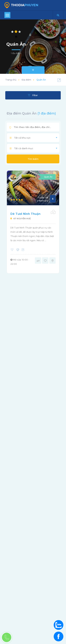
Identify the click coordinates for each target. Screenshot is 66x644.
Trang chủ (11, 80)
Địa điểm (26, 80)
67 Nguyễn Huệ (21, 219)
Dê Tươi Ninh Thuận (25, 214)
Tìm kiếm (33, 159)
